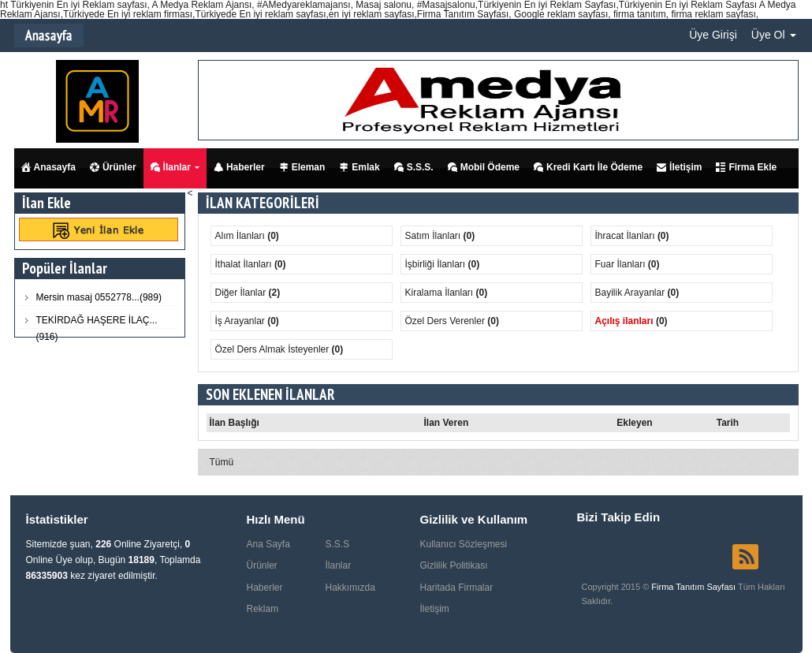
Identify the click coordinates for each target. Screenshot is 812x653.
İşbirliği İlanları (437, 264)
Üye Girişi (713, 35)
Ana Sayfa (268, 544)
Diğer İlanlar (242, 293)
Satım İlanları (434, 236)
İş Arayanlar (242, 321)
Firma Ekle (746, 167)
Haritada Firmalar (457, 588)
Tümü (222, 462)
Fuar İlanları (622, 264)
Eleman (302, 167)
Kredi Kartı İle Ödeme (588, 167)
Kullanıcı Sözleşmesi (464, 544)
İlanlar (171, 167)
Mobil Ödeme (484, 167)
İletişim (679, 167)
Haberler (239, 167)
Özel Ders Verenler (447, 321)
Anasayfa (48, 167)
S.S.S (338, 544)
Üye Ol (774, 35)
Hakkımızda (350, 588)
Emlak (359, 167)
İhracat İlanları (626, 236)
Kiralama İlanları (441, 293)
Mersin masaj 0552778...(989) (99, 297)
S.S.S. (414, 167)
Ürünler (113, 167)
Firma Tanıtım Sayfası (695, 587)
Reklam (263, 609)
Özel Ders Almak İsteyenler (274, 349)
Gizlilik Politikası (454, 565)
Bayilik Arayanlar (631, 293)
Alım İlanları (242, 236)
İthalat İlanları (245, 264)
